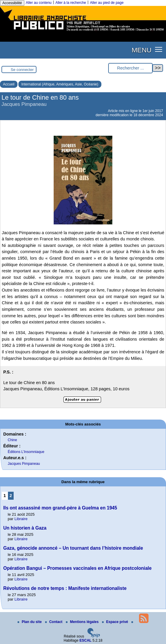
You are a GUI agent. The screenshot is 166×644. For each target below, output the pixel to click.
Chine (12, 440)
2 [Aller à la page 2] (11, 496)
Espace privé (115, 622)
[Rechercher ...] (130, 68)
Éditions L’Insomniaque (26, 452)
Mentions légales (83, 622)
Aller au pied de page (107, 3)
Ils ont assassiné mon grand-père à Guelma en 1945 (60, 508)
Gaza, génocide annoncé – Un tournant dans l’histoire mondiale (73, 548)
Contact (54, 622)
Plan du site (30, 622)
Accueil (9, 84)
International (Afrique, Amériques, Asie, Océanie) (60, 84)
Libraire (21, 519)
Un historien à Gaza (25, 528)
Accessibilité (12, 3)
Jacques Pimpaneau (24, 464)
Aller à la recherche (71, 3)
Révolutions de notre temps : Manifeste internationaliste (65, 588)
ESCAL (86, 640)
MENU (142, 50)
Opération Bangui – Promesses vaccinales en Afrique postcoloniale (77, 568)
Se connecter (22, 70)
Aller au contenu (39, 3)
